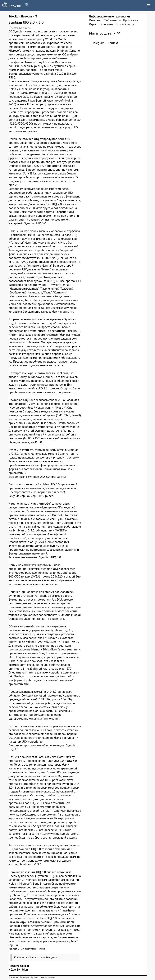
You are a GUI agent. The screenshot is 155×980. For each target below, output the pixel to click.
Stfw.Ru (11, 5)
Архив (34, 977)
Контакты (13, 977)
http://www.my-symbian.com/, (59, 834)
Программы (131, 20)
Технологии (106, 24)
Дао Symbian (19, 969)
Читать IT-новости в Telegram (37, 957)
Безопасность (125, 24)
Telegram (99, 43)
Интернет (95, 20)
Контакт (113, 43)
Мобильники (112, 20)
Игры (93, 24)
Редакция (24, 977)
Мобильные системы (22, 949)
